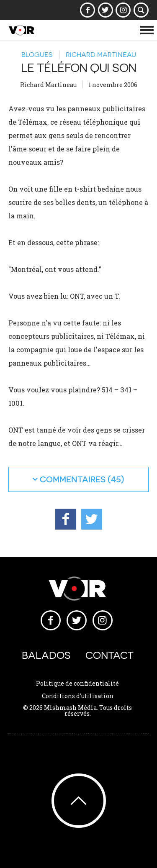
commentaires (73, 479)
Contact (109, 655)
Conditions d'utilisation (78, 696)
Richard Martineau (101, 54)
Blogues (37, 54)
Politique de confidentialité (77, 683)
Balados (46, 655)
